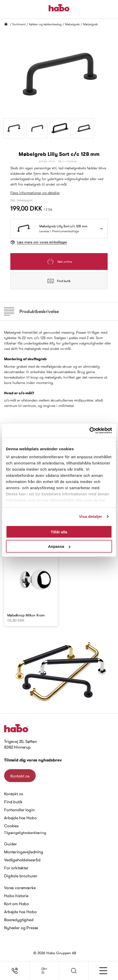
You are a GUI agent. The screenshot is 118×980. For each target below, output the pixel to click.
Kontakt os (20, 776)
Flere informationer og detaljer (35, 193)
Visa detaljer (90, 516)
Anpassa (59, 546)
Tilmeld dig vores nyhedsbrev (33, 760)
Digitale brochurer (21, 876)
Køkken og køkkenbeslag (45, 24)
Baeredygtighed (19, 920)
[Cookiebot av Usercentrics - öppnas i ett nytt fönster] (89, 431)
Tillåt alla (59, 532)
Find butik (59, 281)
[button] (74, 971)
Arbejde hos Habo (20, 818)
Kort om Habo (17, 904)
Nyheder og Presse (21, 928)
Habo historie (16, 896)
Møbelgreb (72, 24)
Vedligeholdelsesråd (22, 860)
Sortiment (19, 24)
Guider (10, 844)
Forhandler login (19, 810)
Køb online (59, 262)
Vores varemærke (20, 888)
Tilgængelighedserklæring (25, 833)
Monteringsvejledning (24, 852)
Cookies (11, 826)
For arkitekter (16, 868)
